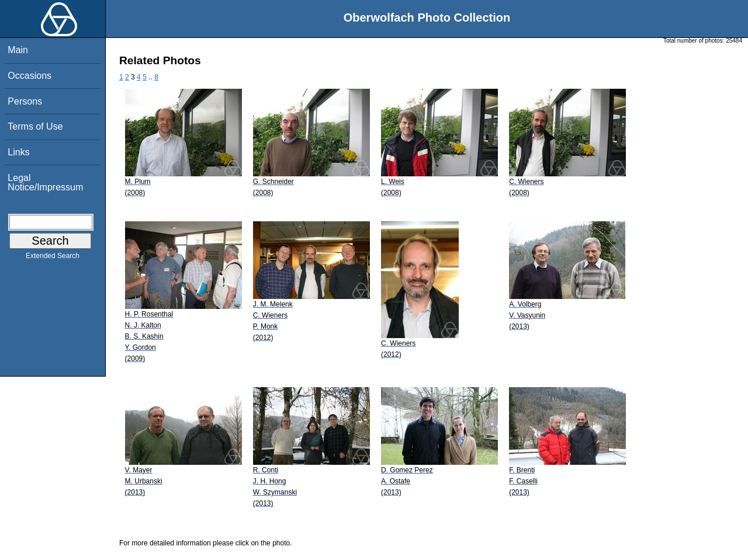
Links (18, 152)
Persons (25, 101)
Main (18, 50)
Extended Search (53, 258)
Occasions (30, 76)
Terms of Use (35, 126)
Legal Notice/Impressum (45, 182)
